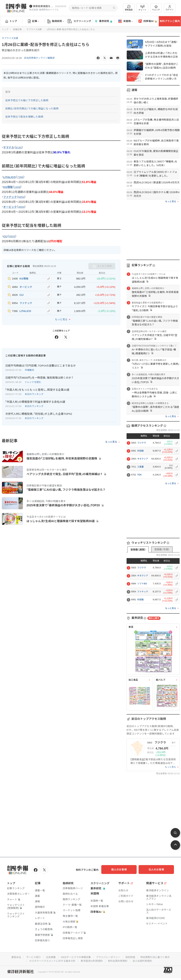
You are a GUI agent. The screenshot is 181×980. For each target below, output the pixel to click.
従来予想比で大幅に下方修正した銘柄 (27, 100)
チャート (142, 8)
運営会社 (14, 957)
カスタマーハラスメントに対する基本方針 (51, 960)
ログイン (170, 8)
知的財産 (131, 957)
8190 (20, 147)
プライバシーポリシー (109, 957)
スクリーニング (79, 21)
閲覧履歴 (129, 8)
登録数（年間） (162, 549)
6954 (22, 197)
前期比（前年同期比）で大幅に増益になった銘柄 (32, 109)
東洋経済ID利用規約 (92, 960)
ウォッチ (156, 8)
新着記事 (17, 29)
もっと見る (61, 316)
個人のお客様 (123, 870)
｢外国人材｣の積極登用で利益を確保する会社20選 (35, 399)
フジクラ (141, 443)
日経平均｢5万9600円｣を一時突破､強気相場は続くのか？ (39, 374)
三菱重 (140, 467)
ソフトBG (142, 584)
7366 (21, 177)
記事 (33, 21)
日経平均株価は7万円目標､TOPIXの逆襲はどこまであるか (41, 362)
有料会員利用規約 (118, 960)
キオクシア (143, 459)
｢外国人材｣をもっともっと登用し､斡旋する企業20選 (37, 387)
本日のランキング (34, 391)
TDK (139, 475)
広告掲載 (50, 957)
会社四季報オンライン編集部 (40, 58)
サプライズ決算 (34, 29)
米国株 (125, 21)
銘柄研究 (56, 21)
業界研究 (103, 21)
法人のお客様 (158, 870)
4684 (22, 207)
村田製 (140, 451)
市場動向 (29, 367)
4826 (13, 236)
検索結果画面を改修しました (43, 6)
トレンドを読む (33, 379)
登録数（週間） (138, 550)
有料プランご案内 (170, 21)
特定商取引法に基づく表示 (157, 957)
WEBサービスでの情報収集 (75, 957)
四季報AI (148, 21)
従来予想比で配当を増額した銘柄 (24, 117)
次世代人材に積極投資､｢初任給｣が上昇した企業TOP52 (39, 411)
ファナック (143, 592)
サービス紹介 (32, 957)
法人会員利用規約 (144, 960)
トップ (11, 21)
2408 (18, 187)
